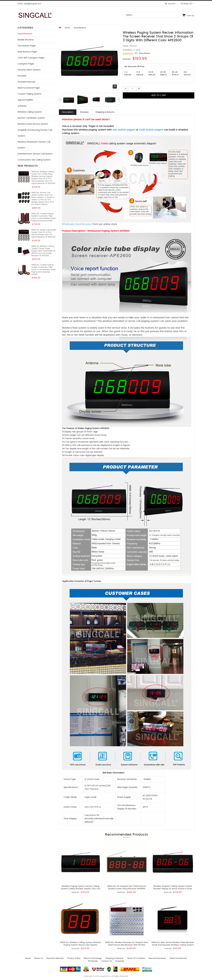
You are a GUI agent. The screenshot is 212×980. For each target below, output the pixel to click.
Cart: (188, 15)
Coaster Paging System (30, 94)
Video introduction (178, 958)
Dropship (120, 961)
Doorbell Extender (27, 82)
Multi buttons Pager (27, 52)
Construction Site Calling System (34, 160)
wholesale (93, 961)
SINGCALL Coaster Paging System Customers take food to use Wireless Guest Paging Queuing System (43, 217)
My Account (171, 4)
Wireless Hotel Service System (33, 124)
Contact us (107, 961)
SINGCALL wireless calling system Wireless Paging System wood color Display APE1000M (81, 945)
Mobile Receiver (26, 40)
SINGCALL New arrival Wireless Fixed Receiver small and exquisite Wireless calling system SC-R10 (173, 945)
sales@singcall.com (32, 4)
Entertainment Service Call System (35, 154)
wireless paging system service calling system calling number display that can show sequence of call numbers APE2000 (81, 889)
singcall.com (105, 976)
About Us (38, 958)
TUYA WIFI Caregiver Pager (31, 58)
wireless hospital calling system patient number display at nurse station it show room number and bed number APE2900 (173, 889)
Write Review (144, 53)
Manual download (157, 958)
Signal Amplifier (25, 100)
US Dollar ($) (188, 4)
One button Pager (27, 46)
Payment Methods (55, 958)
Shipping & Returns (105, 112)
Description (68, 112)
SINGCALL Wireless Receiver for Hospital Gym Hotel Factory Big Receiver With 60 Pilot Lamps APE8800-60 (127, 945)
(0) (136, 53)
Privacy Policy (74, 958)
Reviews (84, 112)
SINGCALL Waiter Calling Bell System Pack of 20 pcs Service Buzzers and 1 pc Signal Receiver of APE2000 (44, 233)
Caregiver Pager (26, 64)
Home (67, 28)
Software (22, 106)
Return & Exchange (93, 958)
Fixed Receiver (80, 28)
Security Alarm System (29, 70)
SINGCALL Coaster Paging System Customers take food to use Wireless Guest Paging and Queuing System (43, 270)
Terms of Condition (136, 958)
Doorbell (22, 76)
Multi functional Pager (29, 88)
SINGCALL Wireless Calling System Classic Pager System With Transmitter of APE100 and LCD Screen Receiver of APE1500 (43, 251)
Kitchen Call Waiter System (31, 118)
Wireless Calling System (30, 112)
